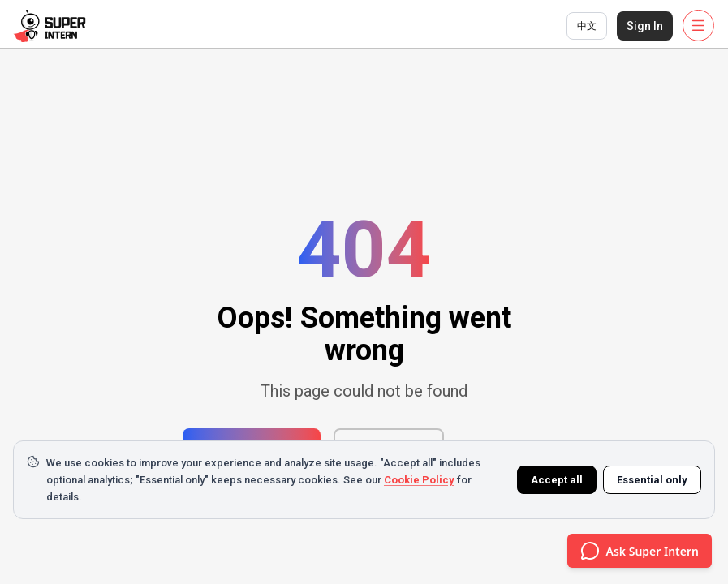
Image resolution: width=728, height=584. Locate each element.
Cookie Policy (419, 480)
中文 (587, 26)
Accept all (557, 480)
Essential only (652, 480)
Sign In (645, 26)
